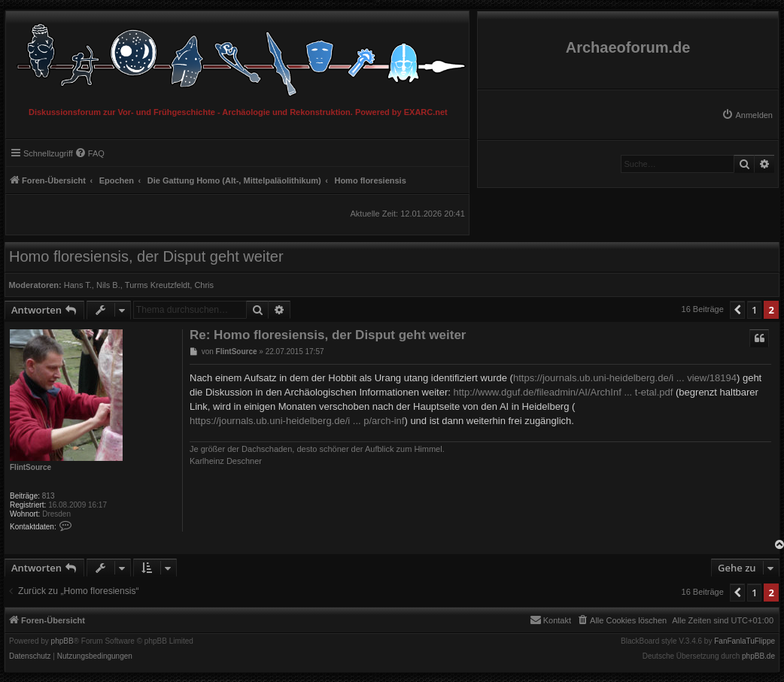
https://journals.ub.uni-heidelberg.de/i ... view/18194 (625, 378)
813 (49, 496)
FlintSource (30, 467)
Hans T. (78, 285)
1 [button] (754, 310)
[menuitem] (747, 115)
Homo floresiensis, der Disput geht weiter (146, 256)
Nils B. (108, 285)
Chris (204, 285)
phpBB (62, 641)
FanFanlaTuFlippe (744, 641)
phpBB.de (758, 656)
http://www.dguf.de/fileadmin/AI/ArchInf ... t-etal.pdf (563, 392)
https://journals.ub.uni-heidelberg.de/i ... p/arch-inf (297, 421)
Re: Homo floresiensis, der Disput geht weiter (328, 335)
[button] (737, 310)
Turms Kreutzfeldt (157, 285)
